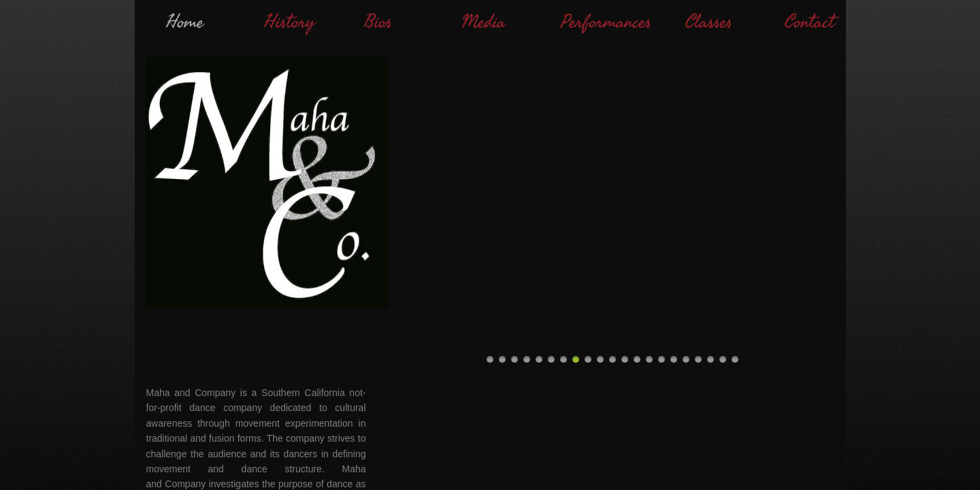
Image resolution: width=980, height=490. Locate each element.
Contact (810, 22)
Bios (378, 22)
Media (484, 22)
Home (185, 22)
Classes (709, 22)
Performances (606, 22)
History (290, 22)
